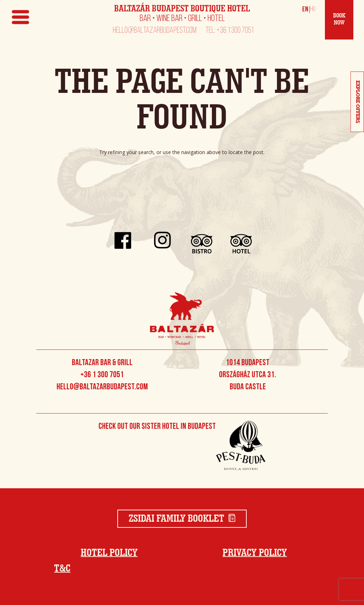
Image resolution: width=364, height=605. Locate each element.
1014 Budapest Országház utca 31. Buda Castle (248, 375)
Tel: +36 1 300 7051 (230, 31)
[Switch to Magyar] (312, 9)
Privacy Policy (255, 553)
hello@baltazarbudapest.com (155, 31)
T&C (62, 569)
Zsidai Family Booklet (182, 519)
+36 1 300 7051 (102, 375)
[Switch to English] (305, 9)
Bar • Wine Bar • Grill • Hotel (182, 19)
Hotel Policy (109, 553)
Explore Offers (358, 102)
